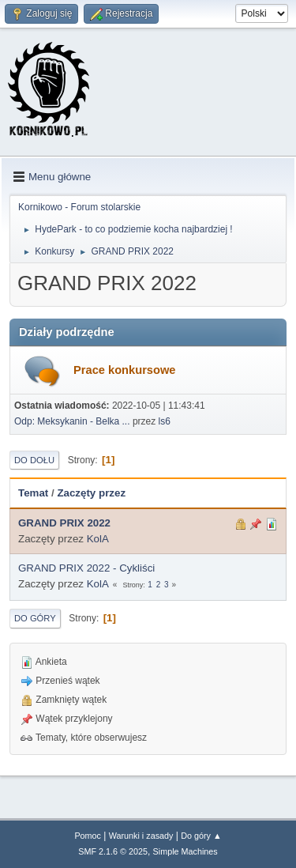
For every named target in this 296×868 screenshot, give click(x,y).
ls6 (165, 421)
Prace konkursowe (125, 370)
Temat (33, 493)
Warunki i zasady (141, 836)
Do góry (35, 618)
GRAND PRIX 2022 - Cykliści (86, 568)
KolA (98, 539)
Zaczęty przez (91, 493)
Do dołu (34, 460)
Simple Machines (185, 851)
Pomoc (88, 836)
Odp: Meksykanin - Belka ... (72, 421)
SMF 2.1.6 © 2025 (113, 851)
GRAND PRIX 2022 (64, 523)
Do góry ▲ (201, 836)
